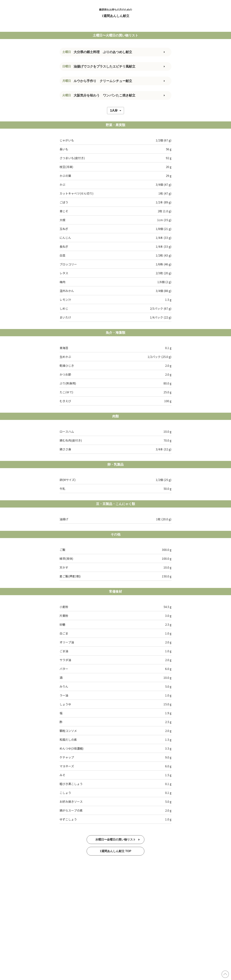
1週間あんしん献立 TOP (115, 851)
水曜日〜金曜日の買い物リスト (117, 840)
